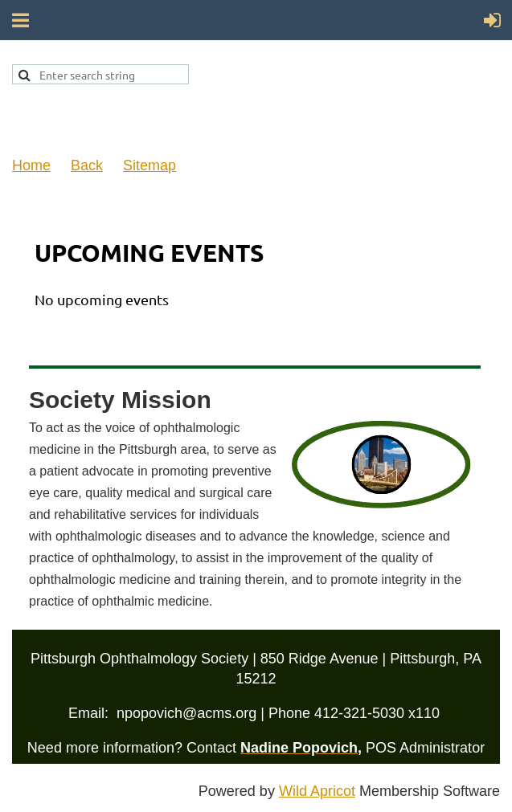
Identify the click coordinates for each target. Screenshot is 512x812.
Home (31, 165)
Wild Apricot (317, 791)
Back (87, 165)
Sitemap (150, 165)
